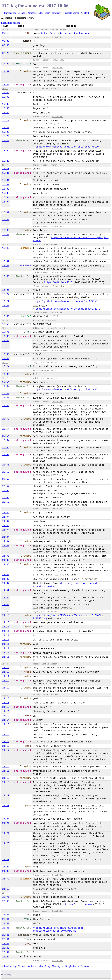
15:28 (5, 165)
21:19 (6, 782)
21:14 (6, 716)
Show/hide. (57, 37)
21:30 (6, 871)
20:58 (6, 491)
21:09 (5, 612)
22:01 (6, 897)
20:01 (6, 394)
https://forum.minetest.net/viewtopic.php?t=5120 (66, 147)
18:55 (6, 316)
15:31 (6, 173)
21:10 (6, 615)
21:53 (6, 879)
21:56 (6, 889)
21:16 (6, 746)
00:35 (6, 41)
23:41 (6, 915)
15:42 (6, 213)
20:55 (6, 455)
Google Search (72, 13)
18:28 (6, 306)
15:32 (6, 185)
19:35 (5, 370)
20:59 (6, 502)
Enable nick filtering (11, 23)
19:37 (5, 378)
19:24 (6, 366)
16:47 (6, 261)
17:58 (6, 276)
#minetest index (36, 13)
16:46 (6, 248)
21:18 (6, 767)
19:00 (6, 332)
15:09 (6, 97)
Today (48, 13)
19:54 (6, 382)
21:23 (6, 843)
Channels (22, 13)
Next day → (58, 13)
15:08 (6, 93)
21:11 (6, 627)
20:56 (6, 465)
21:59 (5, 893)
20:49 (6, 406)
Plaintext (85, 13)
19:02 (6, 341)
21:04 (6, 513)
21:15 (6, 724)
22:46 (6, 901)
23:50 (6, 957)
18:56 (5, 320)
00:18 (6, 33)
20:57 (6, 479)
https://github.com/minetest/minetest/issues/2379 (66, 309)
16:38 (5, 244)
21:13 (5, 695)
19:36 (6, 374)
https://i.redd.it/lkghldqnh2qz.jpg (65, 33)
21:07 (6, 579)
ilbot (14, 974)
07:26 (6, 53)
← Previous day (9, 13)
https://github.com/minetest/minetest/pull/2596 (65, 302)
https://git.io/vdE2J (58, 282)
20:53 (6, 419)
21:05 (6, 546)
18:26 (6, 290)
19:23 (5, 363)
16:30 (6, 230)
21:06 (6, 556)
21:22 (6, 833)
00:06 (5, 29)
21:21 (6, 819)
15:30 (6, 169)
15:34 (6, 198)
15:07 (6, 85)
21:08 (6, 598)
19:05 (6, 354)
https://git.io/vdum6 (78, 904)
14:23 (6, 64)
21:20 (6, 806)
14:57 (6, 72)
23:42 (6, 948)
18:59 (6, 324)
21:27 (6, 867)
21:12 (5, 664)
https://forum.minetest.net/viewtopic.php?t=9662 (66, 390)
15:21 (6, 121)
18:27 (6, 294)
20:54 (6, 429)
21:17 (6, 750)
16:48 (6, 266)
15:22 (6, 132)
